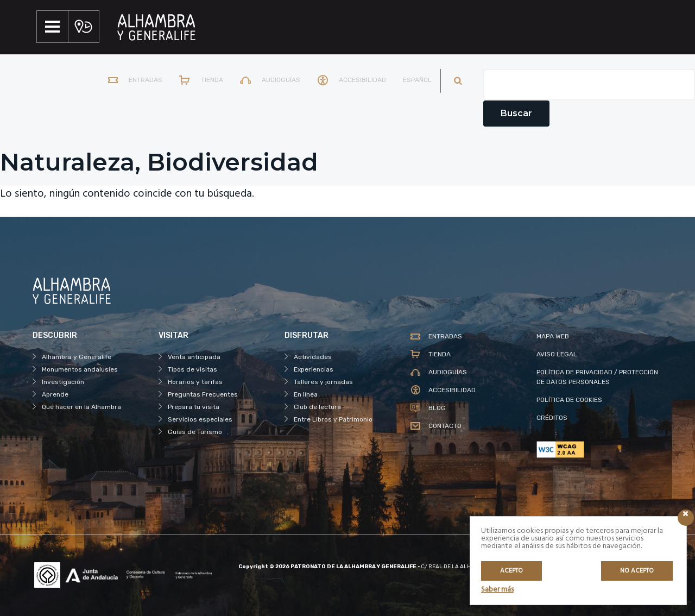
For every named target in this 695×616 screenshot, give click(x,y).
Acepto (511, 571)
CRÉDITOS (552, 418)
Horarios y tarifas (195, 382)
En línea (306, 394)
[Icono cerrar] (686, 518)
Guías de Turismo (195, 432)
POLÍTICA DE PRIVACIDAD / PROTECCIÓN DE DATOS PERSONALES (597, 377)
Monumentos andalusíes (80, 369)
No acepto (637, 571)
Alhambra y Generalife (77, 357)
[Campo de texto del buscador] (589, 85)
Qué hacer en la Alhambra (81, 407)
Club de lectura (317, 407)
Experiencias (314, 369)
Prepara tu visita (194, 407)
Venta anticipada (194, 357)
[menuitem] (415, 81)
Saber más (497, 590)
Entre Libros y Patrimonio (333, 419)
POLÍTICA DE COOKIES (569, 400)
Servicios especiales (200, 419)
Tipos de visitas (192, 369)
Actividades (313, 357)
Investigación (63, 382)
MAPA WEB (553, 336)
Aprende (55, 394)
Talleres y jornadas (323, 382)
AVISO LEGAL (557, 354)
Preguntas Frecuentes (203, 394)
